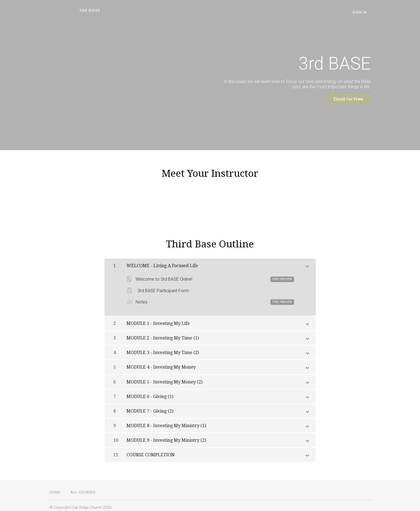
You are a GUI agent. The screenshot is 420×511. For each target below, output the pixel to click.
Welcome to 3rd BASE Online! (210, 275)
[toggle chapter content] (307, 261)
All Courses (83, 488)
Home (55, 488)
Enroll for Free (345, 99)
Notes (210, 298)
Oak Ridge (86, 10)
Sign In (363, 12)
